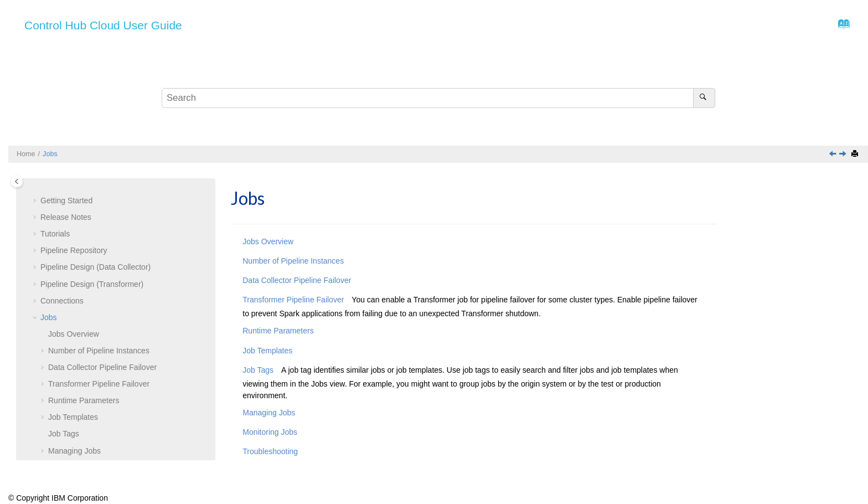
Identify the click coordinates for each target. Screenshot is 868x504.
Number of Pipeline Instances (99, 318)
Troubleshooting (76, 452)
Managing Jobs (74, 419)
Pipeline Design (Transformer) (92, 252)
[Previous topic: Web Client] (834, 155)
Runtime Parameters (84, 368)
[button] (36, 186)
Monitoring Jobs (76, 435)
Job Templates (73, 385)
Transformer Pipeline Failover (99, 352)
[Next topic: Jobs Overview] (844, 155)
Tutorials (55, 202)
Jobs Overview (268, 241)
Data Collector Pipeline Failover (297, 280)
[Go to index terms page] (841, 27)
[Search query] (438, 98)
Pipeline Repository (74, 218)
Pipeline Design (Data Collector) (95, 235)
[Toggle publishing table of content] (17, 181)
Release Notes (66, 185)
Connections (62, 269)
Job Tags (64, 402)
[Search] (704, 98)
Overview (74, 302)
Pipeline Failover (102, 335)
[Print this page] (856, 154)
